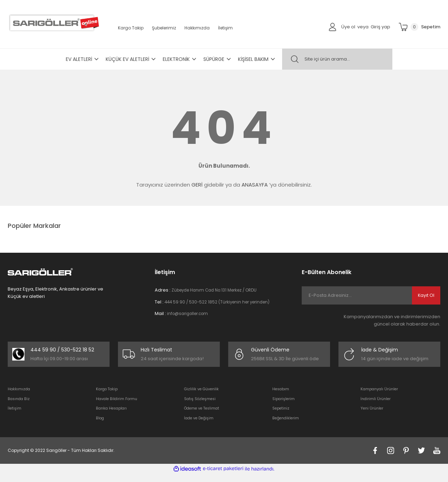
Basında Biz (20, 406)
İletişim (225, 28)
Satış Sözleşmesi (202, 406)
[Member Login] (332, 26)
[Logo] (53, 23)
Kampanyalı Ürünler (382, 396)
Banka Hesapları (114, 416)
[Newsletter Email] (371, 295)
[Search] (337, 59)
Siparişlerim (285, 406)
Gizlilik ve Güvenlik (203, 396)
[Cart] (419, 27)
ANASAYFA (255, 185)
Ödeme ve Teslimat (205, 416)
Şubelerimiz (164, 28)
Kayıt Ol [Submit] (426, 295)
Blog (101, 426)
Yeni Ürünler (373, 416)
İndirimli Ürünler (377, 406)
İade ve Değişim (201, 426)
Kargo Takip (131, 28)
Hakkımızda (197, 28)
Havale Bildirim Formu (119, 406)
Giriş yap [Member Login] (380, 27)
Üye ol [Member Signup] (348, 27)
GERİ (197, 185)
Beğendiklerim (287, 426)
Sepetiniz (282, 416)
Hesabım (282, 396)
